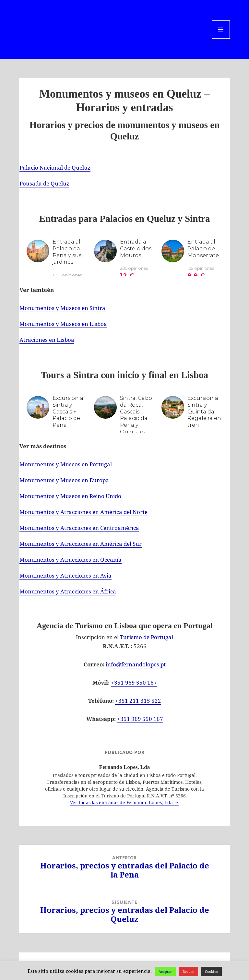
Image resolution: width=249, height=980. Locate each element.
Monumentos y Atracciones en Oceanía (71, 560)
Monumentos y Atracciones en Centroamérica (79, 528)
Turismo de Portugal (147, 637)
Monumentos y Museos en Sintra (62, 308)
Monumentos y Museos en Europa (64, 480)
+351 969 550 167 (134, 682)
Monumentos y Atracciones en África (68, 591)
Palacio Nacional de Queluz (55, 167)
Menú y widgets (221, 38)
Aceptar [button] (165, 971)
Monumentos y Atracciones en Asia (65, 575)
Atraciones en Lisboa (47, 340)
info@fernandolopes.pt (136, 664)
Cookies (211, 971)
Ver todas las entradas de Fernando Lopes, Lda (122, 802)
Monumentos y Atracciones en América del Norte (83, 512)
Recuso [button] (188, 971)
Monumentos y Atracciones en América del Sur (81, 544)
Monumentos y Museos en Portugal (66, 464)
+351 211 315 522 (138, 701)
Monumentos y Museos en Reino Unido (70, 496)
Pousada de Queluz (44, 183)
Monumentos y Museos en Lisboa (63, 324)
